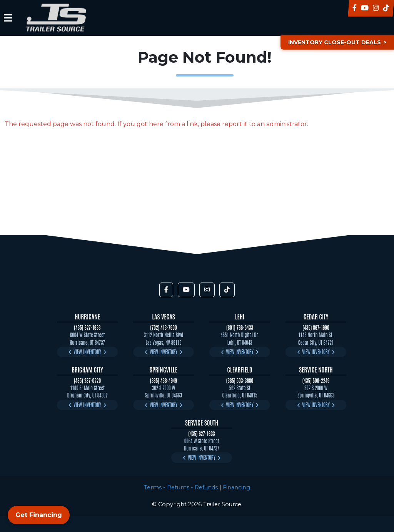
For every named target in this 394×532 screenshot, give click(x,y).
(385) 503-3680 (240, 380)
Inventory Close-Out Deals (334, 42)
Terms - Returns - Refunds (181, 487)
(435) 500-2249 (316, 380)
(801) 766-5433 (240, 327)
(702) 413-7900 (164, 327)
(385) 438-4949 (164, 380)
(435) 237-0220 (87, 380)
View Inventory (87, 352)
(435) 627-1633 (87, 327)
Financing (236, 487)
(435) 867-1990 (316, 327)
